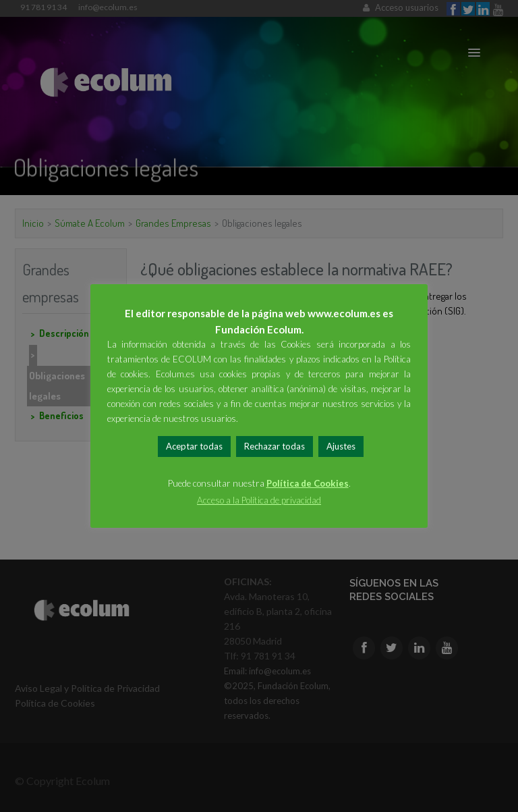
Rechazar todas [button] (275, 446)
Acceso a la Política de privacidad (259, 500)
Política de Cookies (308, 483)
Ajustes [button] (341, 446)
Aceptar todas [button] (194, 446)
